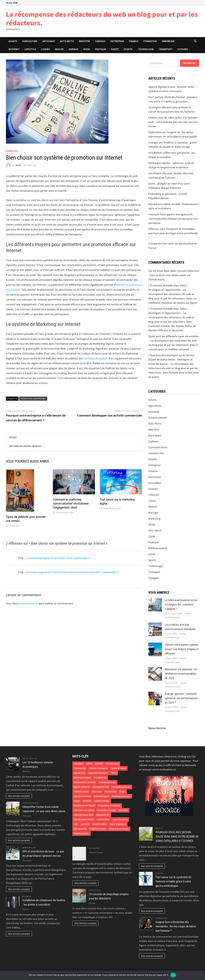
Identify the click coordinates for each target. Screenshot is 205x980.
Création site (156, 453)
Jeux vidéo (97, 792)
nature (77, 801)
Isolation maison (81, 792)
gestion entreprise (82, 787)
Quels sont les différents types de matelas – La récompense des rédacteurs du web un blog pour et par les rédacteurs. (173, 341)
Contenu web (80, 768)
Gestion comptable (107, 782)
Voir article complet (19, 796)
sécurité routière (99, 824)
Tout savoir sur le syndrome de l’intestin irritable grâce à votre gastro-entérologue (173, 881)
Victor (18, 165)
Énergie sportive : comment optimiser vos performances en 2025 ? (181, 698)
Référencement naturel (84, 819)
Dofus (114, 773)
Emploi (152, 459)
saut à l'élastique (120, 819)
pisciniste (87, 801)
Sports (128, 49)
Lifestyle (30, 49)
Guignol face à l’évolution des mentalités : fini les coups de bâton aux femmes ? (176, 926)
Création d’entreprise (98, 768)
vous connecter (29, 603)
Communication (158, 447)
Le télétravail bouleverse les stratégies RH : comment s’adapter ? (181, 604)
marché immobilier (82, 796)
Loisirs (45, 49)
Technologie (146, 49)
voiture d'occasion (98, 829)
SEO (76, 824)
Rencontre (123, 810)
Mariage (74, 49)
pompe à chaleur (102, 801)
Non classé (155, 530)
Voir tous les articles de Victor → (27, 446)
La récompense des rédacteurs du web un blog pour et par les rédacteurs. (102, 18)
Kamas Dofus (111, 792)
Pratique (100, 49)
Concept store (112, 764)
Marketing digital (101, 796)
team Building (80, 829)
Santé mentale (103, 819)
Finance (134, 41)
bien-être (99, 764)
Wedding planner (82, 833)
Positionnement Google (84, 806)
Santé (115, 49)
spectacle (85, 824)
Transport (166, 49)
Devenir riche (80, 773)
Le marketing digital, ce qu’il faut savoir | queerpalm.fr (58, 558)
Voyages (183, 49)
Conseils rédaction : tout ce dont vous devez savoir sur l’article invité (174, 275)
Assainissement (158, 418)
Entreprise (117, 41)
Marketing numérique (121, 796)
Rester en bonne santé (84, 815)
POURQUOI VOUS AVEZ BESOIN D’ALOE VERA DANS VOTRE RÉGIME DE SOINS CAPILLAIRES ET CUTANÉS (177, 836)
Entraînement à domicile (85, 782)
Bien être (84, 41)
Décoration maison (82, 778)
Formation (150, 41)
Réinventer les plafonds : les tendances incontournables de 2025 (181, 674)
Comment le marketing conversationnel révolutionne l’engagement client (71, 503)
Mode (87, 49)
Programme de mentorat (109, 806)
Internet (14, 49)
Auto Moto (67, 41)
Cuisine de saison (118, 768)
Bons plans (155, 435)
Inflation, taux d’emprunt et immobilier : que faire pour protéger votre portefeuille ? (173, 233)
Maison (59, 49)
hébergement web (101, 787)
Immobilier (168, 41)
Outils (152, 536)
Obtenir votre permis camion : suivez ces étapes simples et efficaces (182, 649)
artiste (89, 764)
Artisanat (49, 41)
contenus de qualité (95, 358)
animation (79, 764)
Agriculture (30, 41)
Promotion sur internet (33, 399)
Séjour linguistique (118, 824)
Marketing (12, 151)
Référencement (158, 548)
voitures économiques (119, 829)
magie (123, 792)
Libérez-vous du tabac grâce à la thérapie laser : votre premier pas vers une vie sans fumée (173, 122)
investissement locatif (121, 787)
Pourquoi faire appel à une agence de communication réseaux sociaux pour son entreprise (173, 219)
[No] (201, 975)
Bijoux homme (157, 728)
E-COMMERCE (100, 778)
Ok (173, 975)
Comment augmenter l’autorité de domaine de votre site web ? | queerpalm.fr (72, 572)
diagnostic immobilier (98, 773)
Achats (13, 41)
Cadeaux (100, 41)
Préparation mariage (106, 810)
